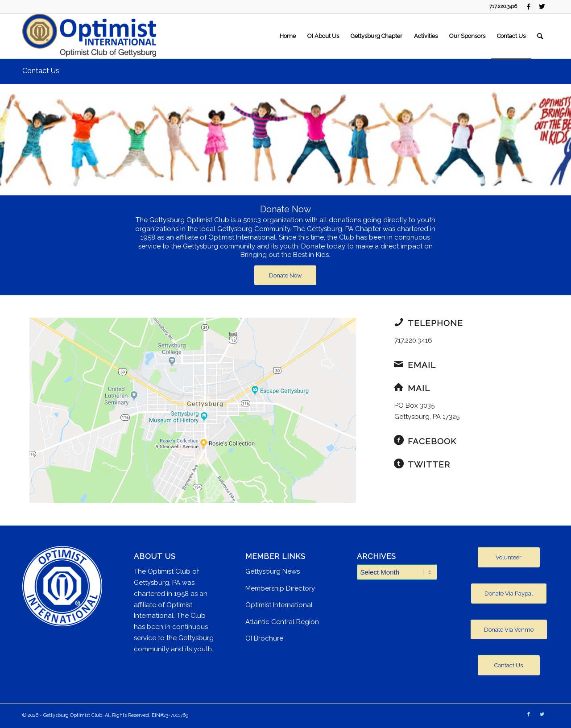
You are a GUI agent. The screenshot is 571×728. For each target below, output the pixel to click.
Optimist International (279, 605)
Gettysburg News (273, 571)
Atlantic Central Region (282, 622)
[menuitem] (288, 36)
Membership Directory (280, 588)
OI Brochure (264, 638)
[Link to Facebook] (528, 7)
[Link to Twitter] (542, 7)
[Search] (540, 36)
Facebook (432, 441)
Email (422, 365)
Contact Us (41, 71)
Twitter (429, 464)
